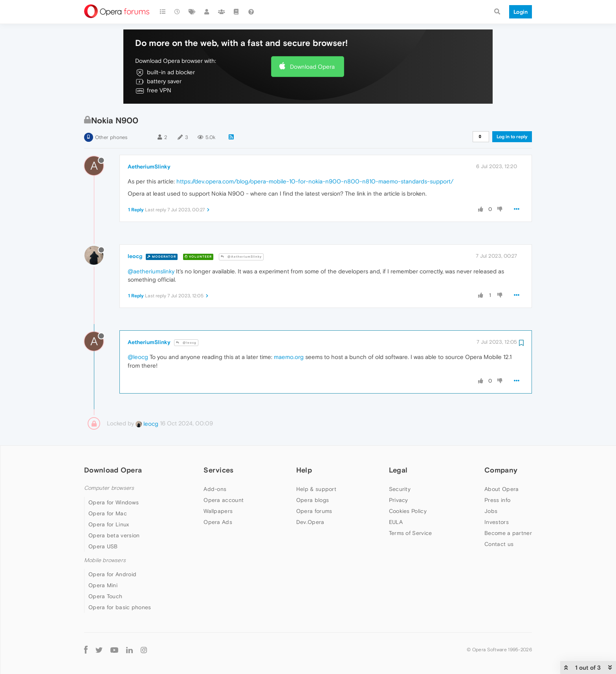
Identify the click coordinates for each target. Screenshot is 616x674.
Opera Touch (105, 596)
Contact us (499, 544)
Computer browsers (109, 488)
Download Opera (312, 67)
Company (501, 470)
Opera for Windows (114, 502)
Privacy (399, 500)
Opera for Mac (108, 513)
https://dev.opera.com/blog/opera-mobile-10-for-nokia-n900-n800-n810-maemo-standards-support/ (315, 181)
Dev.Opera (310, 522)
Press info (497, 500)
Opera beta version (114, 535)
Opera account (224, 500)
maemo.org (289, 357)
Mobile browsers (105, 560)
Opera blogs (313, 500)
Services (218, 470)
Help (304, 470)
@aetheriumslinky (151, 271)
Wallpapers (218, 511)
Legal (398, 470)
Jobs (491, 511)
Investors (497, 522)
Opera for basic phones (120, 607)
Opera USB (103, 546)
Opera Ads (218, 522)
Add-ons (215, 489)
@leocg (186, 343)
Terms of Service (411, 533)
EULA (396, 522)
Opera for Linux (109, 524)
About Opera (501, 489)
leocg (135, 256)
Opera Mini (103, 585)
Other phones (111, 137)
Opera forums (314, 511)
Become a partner (508, 533)
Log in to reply (512, 137)
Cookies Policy (408, 511)
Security (400, 489)
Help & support (316, 489)
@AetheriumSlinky (241, 257)
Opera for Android (112, 574)
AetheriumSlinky (149, 167)
